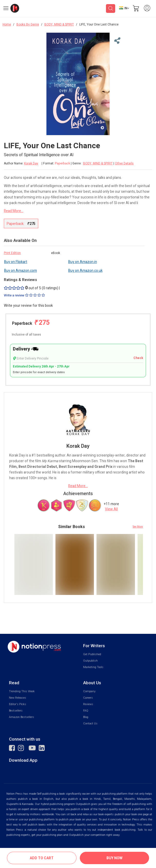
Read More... (14, 211)
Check (138, 358)
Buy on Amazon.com (21, 271)
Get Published (92, 654)
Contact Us (90, 724)
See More (138, 527)
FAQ (86, 711)
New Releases (18, 698)
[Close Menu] (116, 41)
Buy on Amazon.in (83, 262)
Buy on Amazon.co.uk (85, 271)
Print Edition (12, 253)
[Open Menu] (6, 9)
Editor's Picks (18, 704)
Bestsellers (16, 711)
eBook (56, 253)
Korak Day (31, 164)
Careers (88, 698)
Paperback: (21, 224)
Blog (86, 717)
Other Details (124, 163)
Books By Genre (28, 24)
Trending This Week (22, 691)
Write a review (24, 295)
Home (7, 24)
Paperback (31, 323)
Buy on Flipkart (16, 262)
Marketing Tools (93, 667)
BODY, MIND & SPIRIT (59, 24)
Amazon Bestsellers (22, 717)
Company (89, 691)
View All (111, 509)
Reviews (88, 704)
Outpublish (90, 661)
